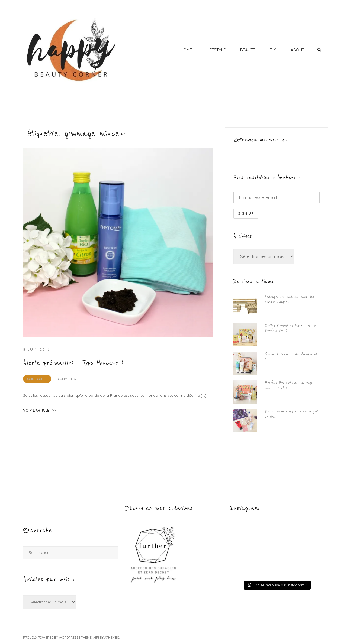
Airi (96, 637)
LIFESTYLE (216, 50)
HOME (186, 50)
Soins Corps (37, 379)
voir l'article (39, 410)
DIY (273, 50)
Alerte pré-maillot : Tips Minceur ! (73, 363)
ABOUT (298, 50)
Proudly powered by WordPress (51, 637)
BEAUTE (248, 50)
